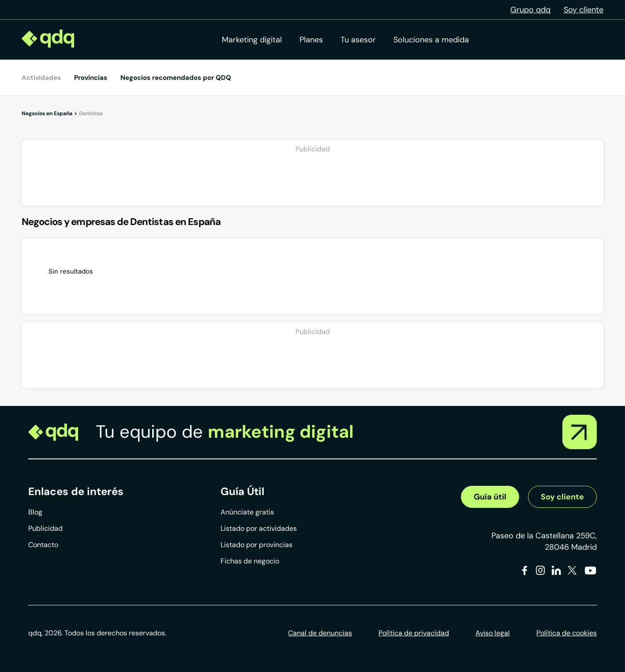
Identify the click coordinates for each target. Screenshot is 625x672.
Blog (35, 512)
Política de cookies (567, 633)
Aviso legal (493, 633)
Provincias (91, 78)
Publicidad (45, 528)
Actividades (41, 78)
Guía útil (490, 497)
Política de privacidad (414, 633)
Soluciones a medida (431, 40)
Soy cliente (584, 10)
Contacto (43, 545)
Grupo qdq (530, 10)
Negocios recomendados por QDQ (176, 78)
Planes (311, 40)
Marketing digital (252, 40)
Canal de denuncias (320, 633)
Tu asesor (358, 40)
